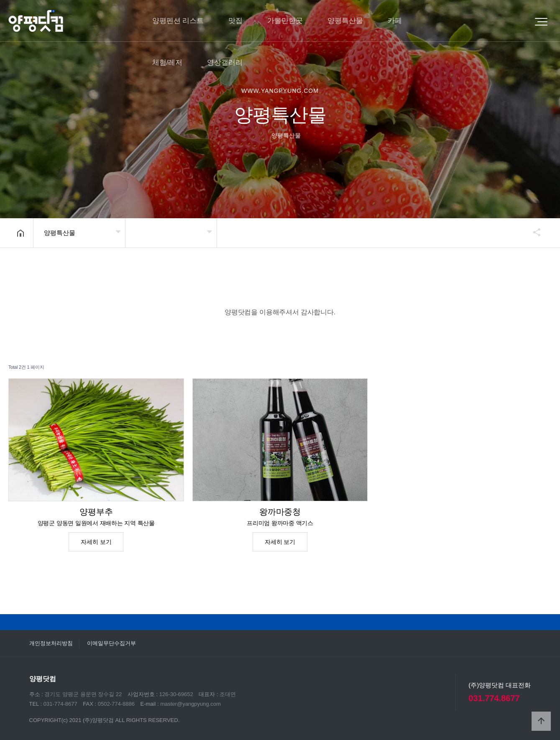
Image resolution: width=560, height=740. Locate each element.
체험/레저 (167, 63)
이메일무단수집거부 (111, 643)
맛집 (235, 21)
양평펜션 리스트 (178, 21)
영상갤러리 (225, 63)
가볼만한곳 (285, 21)
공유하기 (533, 232)
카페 (395, 21)
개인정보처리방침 (51, 643)
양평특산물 (345, 21)
